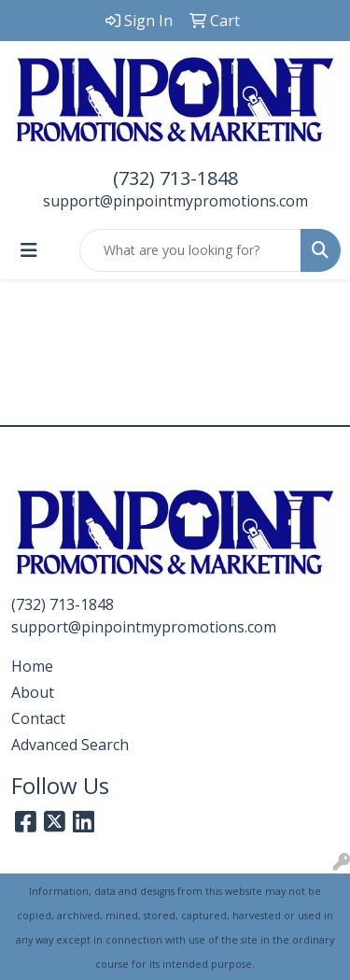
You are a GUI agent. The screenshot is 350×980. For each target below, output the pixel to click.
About (33, 692)
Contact (38, 718)
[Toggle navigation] (29, 250)
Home (32, 666)
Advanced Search (70, 745)
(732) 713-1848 (175, 178)
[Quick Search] (190, 250)
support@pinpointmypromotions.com (175, 201)
